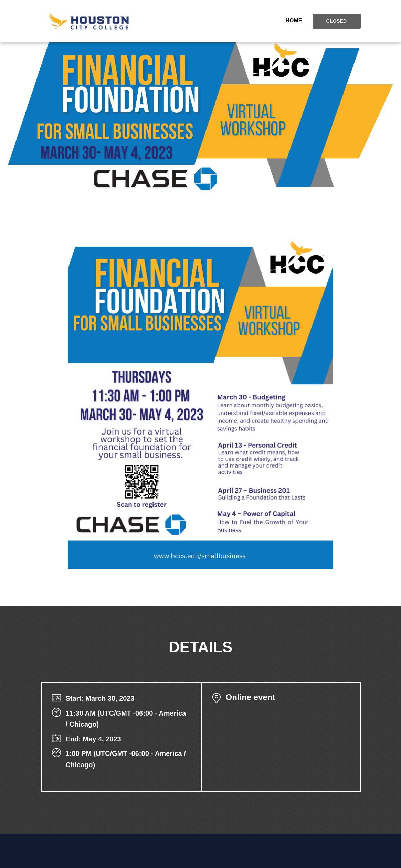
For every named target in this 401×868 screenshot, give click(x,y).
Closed (337, 21)
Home (294, 20)
